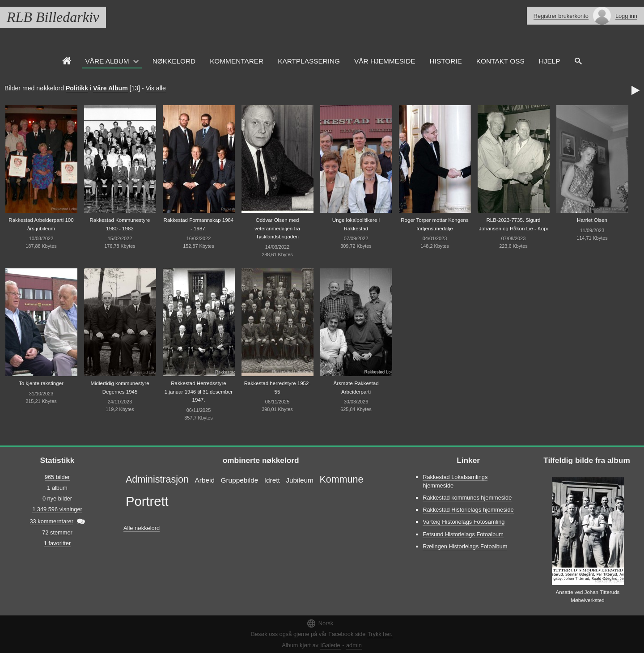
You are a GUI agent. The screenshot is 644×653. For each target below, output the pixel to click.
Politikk (77, 88)
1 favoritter (57, 543)
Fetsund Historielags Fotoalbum (463, 534)
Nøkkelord (174, 61)
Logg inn (626, 16)
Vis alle (156, 88)
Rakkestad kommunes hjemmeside (467, 498)
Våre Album (107, 61)
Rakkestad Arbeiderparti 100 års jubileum (41, 224)
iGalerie (330, 645)
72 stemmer (57, 532)
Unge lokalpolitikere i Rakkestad (356, 224)
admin (354, 645)
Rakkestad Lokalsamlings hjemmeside (455, 481)
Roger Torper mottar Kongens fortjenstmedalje (435, 224)
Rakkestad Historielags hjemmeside (468, 510)
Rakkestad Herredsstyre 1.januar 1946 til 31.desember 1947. (199, 392)
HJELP (550, 61)
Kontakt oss (500, 61)
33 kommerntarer (52, 521)
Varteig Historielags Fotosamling (464, 522)
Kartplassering (309, 61)
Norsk (320, 623)
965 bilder (57, 477)
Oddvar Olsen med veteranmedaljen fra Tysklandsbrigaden (277, 228)
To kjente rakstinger (41, 383)
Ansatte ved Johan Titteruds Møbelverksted (588, 596)
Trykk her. (380, 634)
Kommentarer (237, 61)
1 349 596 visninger (57, 509)
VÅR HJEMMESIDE (385, 61)
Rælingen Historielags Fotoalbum (465, 546)
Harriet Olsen (592, 220)
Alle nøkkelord (142, 528)
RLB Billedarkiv (53, 17)
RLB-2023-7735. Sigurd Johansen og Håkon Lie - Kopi (513, 224)
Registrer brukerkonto (561, 16)
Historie (446, 61)
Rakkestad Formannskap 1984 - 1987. (199, 224)
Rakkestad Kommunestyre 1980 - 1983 (120, 224)
